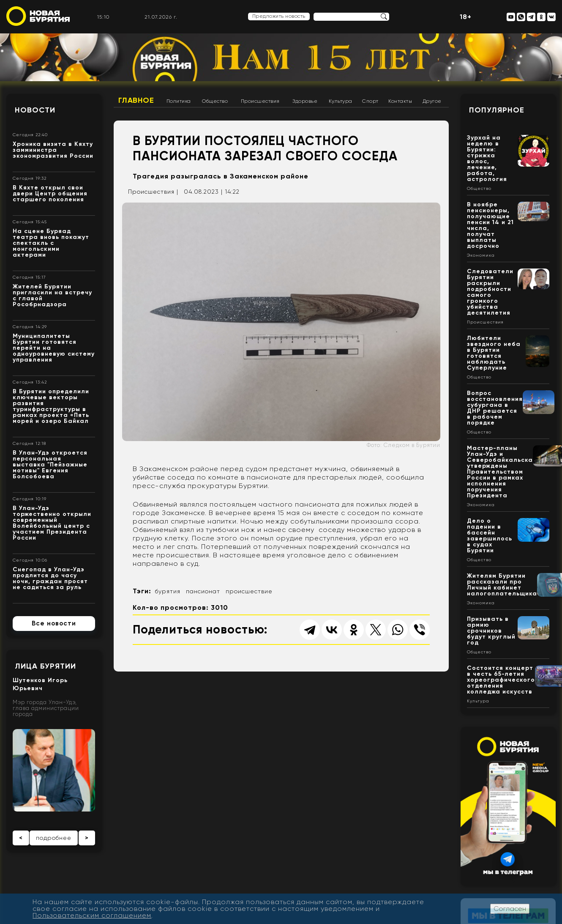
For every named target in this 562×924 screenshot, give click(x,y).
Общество (215, 101)
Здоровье (305, 101)
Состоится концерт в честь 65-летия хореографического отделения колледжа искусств (501, 680)
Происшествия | (153, 192)
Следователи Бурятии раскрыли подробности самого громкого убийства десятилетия (490, 292)
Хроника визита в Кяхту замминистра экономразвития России (53, 150)
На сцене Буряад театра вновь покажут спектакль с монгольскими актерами (51, 243)
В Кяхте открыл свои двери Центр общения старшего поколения (50, 193)
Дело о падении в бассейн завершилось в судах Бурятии (490, 536)
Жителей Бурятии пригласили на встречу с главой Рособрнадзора (52, 295)
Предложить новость (279, 16)
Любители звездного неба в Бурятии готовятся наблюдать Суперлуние (494, 353)
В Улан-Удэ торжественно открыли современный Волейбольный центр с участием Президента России (52, 523)
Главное (136, 100)
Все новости (54, 623)
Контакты (400, 101)
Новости (35, 110)
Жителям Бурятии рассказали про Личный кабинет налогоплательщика (502, 585)
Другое (432, 101)
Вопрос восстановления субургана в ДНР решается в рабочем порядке (495, 408)
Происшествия (260, 101)
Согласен (510, 909)
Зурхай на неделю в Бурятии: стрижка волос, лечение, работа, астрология (487, 158)
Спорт (370, 101)
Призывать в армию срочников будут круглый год (491, 631)
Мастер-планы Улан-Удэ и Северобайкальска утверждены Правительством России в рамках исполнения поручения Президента (500, 472)
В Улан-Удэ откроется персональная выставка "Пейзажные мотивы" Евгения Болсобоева (50, 465)
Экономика (481, 255)
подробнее (54, 838)
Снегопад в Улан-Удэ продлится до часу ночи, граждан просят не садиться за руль (50, 578)
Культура (341, 101)
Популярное (497, 110)
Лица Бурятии (45, 666)
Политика (179, 101)
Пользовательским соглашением (92, 915)
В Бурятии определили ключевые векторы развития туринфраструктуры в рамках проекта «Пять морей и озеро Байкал (51, 406)
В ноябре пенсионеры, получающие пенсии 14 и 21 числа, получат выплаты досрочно (490, 225)
